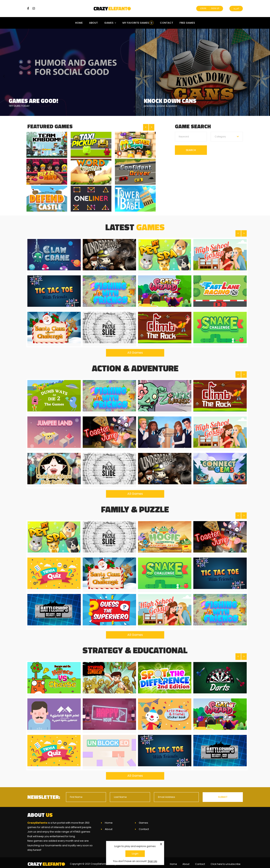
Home (79, 23)
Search (191, 150)
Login (203, 8)
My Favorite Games (138, 23)
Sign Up (215, 8)
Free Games (187, 23)
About (93, 23)
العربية (236, 8)
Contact (167, 23)
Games (110, 23)
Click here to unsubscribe (225, 861)
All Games (135, 350)
